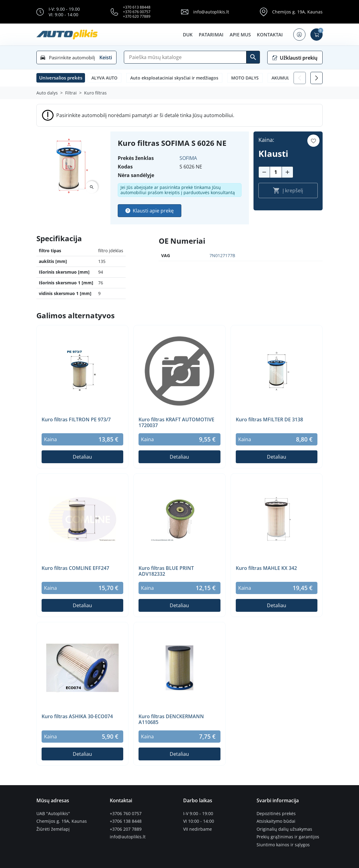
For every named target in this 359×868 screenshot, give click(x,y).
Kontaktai (270, 35)
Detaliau (82, 457)
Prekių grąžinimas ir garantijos (288, 837)
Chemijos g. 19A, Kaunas (297, 12)
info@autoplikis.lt (211, 12)
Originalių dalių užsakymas (284, 829)
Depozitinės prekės (276, 814)
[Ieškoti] (253, 57)
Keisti (106, 57)
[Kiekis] (276, 172)
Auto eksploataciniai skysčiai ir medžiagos (174, 78)
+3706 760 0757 (126, 814)
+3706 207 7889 (126, 829)
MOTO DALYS (245, 78)
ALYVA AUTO (104, 78)
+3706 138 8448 (126, 821)
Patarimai (211, 35)
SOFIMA (188, 158)
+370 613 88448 (137, 7)
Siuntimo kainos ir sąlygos (283, 845)
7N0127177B (222, 256)
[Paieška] (185, 57)
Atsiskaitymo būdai (276, 821)
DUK (188, 35)
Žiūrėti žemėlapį (53, 829)
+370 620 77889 (137, 16)
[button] (299, 35)
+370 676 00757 (137, 12)
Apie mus (240, 35)
